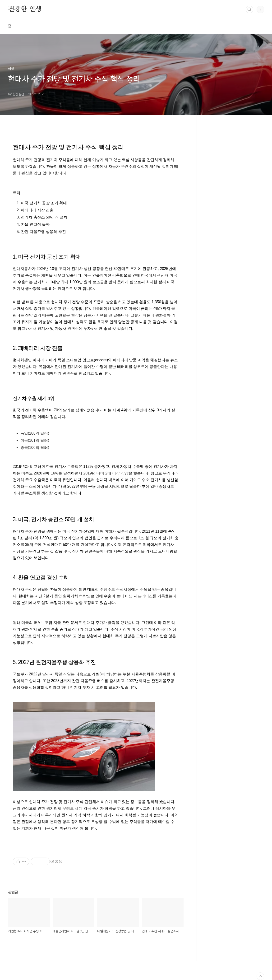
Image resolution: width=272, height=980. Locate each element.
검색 (249, 9)
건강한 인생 (25, 9)
